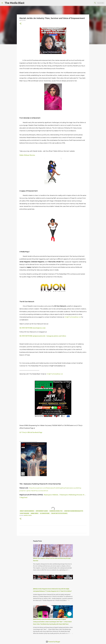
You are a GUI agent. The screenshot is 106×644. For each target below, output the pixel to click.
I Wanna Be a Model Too (56, 511)
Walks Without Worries (27, 155)
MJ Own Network (45, 513)
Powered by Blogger (53, 642)
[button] (20, 24)
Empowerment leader (42, 511)
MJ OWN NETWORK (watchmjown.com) (32, 328)
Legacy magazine (25, 513)
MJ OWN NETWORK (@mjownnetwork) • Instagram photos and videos (43, 336)
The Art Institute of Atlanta (59, 513)
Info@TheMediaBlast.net (73, 317)
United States (28, 515)
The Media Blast (15, 3)
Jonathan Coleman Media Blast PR (73, 511)
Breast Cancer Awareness (27, 511)
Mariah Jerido (35, 513)
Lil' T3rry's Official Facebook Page (31, 432)
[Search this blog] (96, 3)
